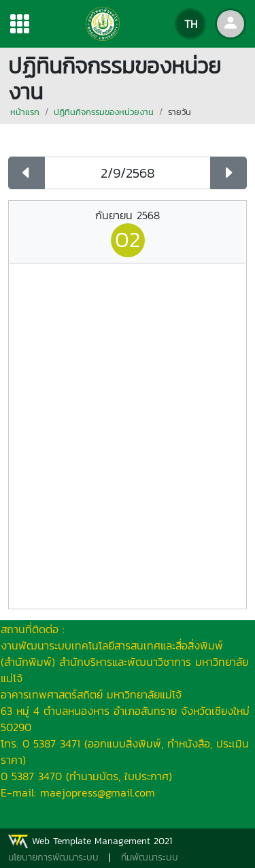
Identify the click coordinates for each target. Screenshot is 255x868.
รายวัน (180, 112)
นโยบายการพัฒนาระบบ (53, 857)
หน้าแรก (25, 112)
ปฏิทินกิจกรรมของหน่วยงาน (104, 112)
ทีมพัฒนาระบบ (150, 857)
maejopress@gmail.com (98, 792)
